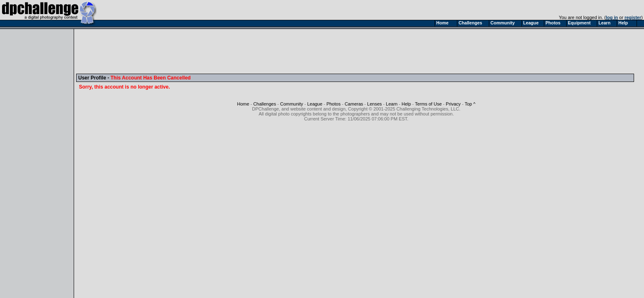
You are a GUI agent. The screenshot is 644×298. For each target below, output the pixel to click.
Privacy (453, 104)
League (315, 104)
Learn (392, 104)
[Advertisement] (229, 51)
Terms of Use (428, 104)
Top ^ (470, 104)
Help (406, 104)
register (633, 17)
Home (243, 104)
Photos (334, 104)
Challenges (265, 104)
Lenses (374, 104)
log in (612, 17)
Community (292, 104)
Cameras (354, 104)
